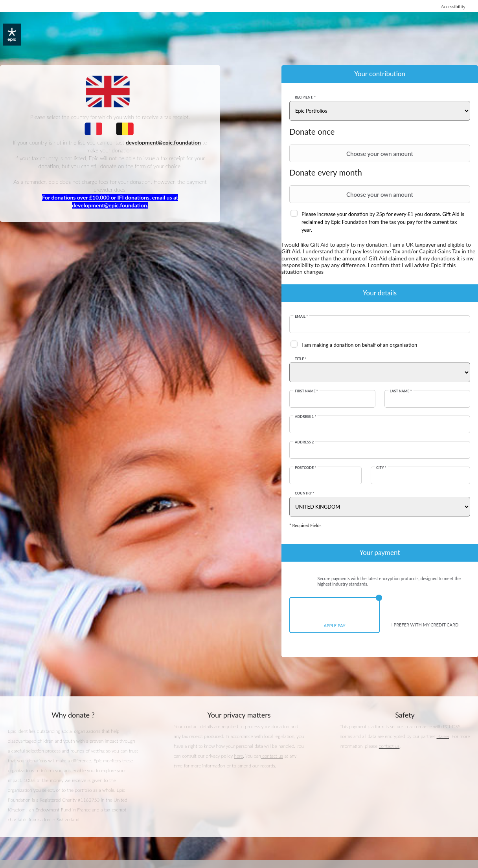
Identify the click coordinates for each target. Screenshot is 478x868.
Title (301, 359)
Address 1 (306, 417)
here (239, 756)
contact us (272, 756)
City (381, 468)
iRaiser (443, 737)
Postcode (306, 468)
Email (302, 316)
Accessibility (453, 7)
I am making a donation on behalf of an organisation (360, 345)
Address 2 (305, 442)
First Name (307, 391)
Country (305, 493)
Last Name (401, 391)
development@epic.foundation (109, 205)
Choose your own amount (352, 154)
